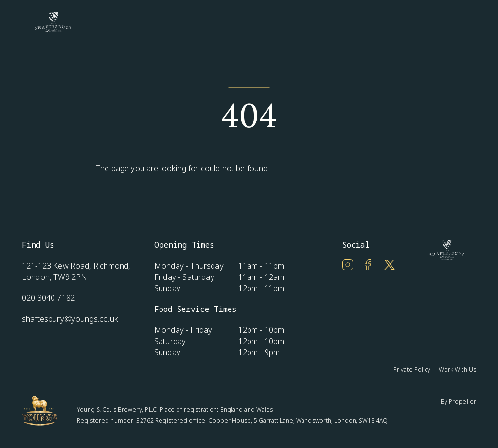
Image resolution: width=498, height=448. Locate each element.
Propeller (462, 402)
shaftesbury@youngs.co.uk (70, 319)
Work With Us (457, 370)
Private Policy (412, 370)
